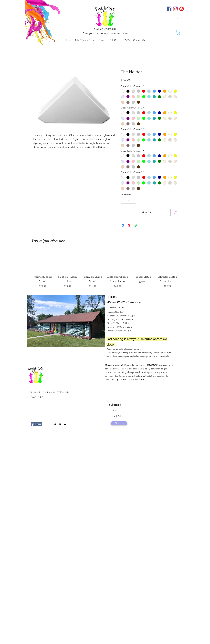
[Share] (37, 424)
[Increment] (133, 201)
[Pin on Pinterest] (129, 225)
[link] (178, 32)
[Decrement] (123, 201)
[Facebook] (169, 9)
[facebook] (55, 425)
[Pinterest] (182, 9)
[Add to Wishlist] (175, 213)
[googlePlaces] (65, 425)
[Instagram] (175, 9)
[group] (105, 269)
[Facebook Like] (47, 423)
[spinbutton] (128, 201)
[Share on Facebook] (123, 225)
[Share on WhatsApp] (135, 225)
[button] (103, 40)
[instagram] (60, 425)
